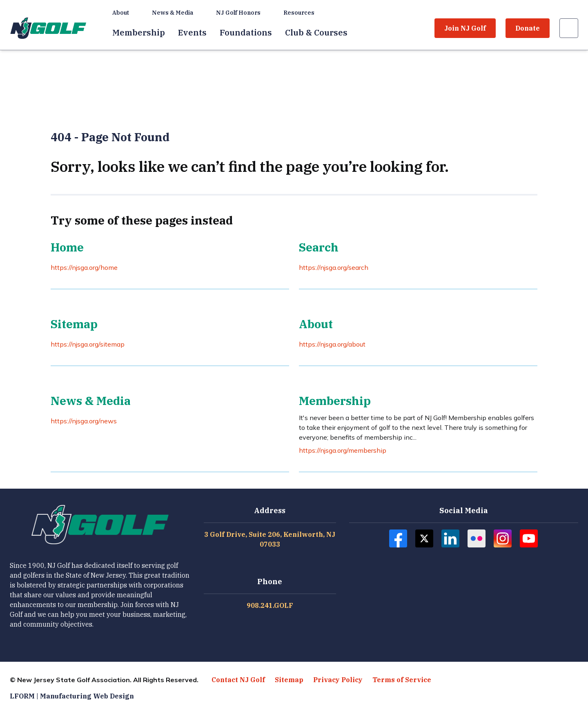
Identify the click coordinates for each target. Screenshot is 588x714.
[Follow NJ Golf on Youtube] (529, 538)
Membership (139, 32)
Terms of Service (402, 680)
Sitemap (289, 680)
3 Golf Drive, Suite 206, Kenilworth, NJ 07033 (270, 539)
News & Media (173, 13)
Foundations (246, 32)
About (121, 13)
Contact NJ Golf (238, 680)
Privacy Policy (338, 680)
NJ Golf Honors (238, 13)
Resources (299, 13)
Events (192, 32)
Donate (528, 28)
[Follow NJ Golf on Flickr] (477, 538)
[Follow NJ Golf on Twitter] (424, 538)
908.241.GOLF (270, 605)
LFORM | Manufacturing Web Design (72, 696)
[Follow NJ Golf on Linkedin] (450, 538)
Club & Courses (316, 32)
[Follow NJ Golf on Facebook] (398, 538)
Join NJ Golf (465, 28)
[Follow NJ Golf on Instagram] (503, 538)
